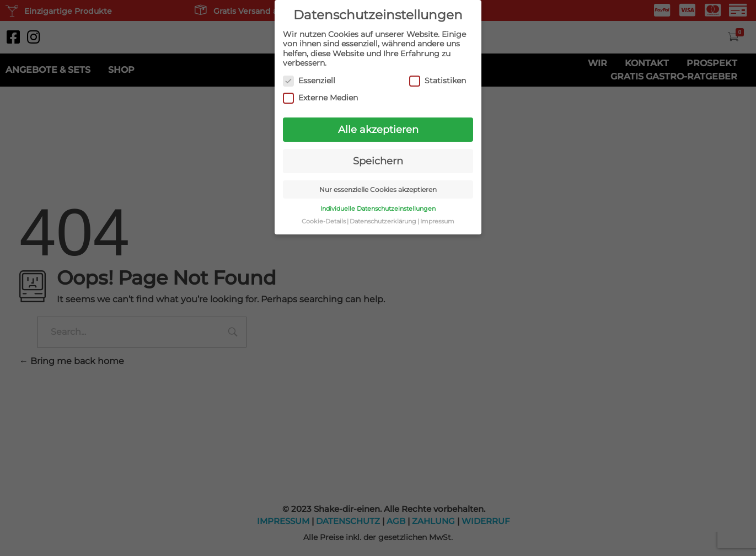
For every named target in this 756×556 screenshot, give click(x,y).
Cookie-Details (324, 221)
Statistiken (438, 80)
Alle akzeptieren (378, 129)
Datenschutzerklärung (383, 221)
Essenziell (309, 80)
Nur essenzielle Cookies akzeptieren (378, 189)
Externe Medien (320, 97)
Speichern (378, 160)
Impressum (437, 221)
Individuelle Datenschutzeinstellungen (378, 208)
